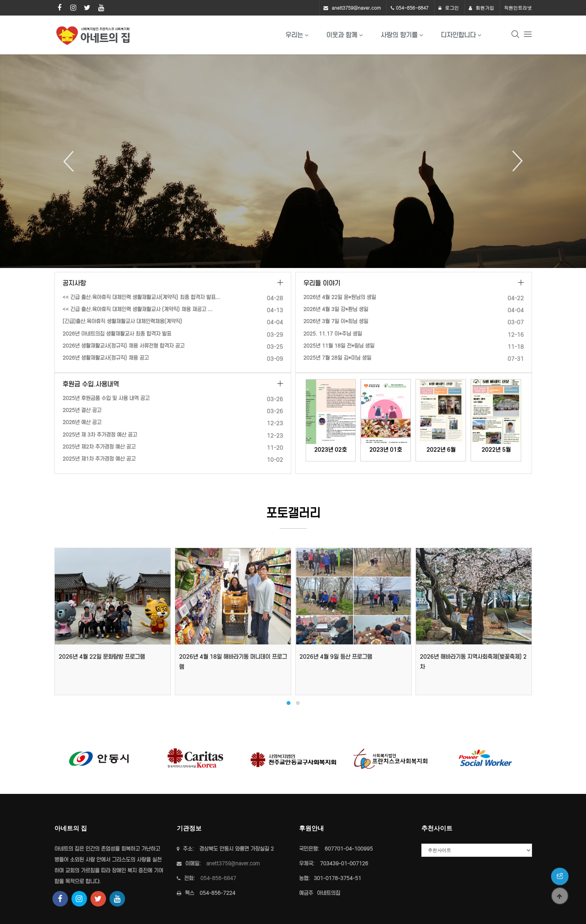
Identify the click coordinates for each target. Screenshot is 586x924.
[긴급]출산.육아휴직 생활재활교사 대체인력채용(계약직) (122, 321)
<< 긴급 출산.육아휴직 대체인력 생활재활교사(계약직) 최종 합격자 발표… (142, 297)
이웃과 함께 (342, 35)
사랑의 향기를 (399, 35)
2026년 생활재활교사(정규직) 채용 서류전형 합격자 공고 (123, 346)
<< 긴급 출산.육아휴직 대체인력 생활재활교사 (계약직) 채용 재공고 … (138, 309)
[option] (293, 161)
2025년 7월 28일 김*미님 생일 (337, 358)
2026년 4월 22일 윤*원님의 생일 (340, 297)
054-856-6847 (412, 8)
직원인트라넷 (518, 8)
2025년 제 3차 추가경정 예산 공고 (100, 435)
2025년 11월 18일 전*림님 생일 (339, 346)
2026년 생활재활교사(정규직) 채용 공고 (106, 358)
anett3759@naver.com (356, 8)
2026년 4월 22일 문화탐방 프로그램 (102, 657)
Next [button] (515, 161)
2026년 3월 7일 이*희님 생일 (336, 321)
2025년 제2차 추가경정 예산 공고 (99, 447)
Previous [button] (71, 161)
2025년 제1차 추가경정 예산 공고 (99, 459)
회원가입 (482, 8)
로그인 (449, 8)
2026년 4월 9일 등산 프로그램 (336, 657)
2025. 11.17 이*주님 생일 (333, 334)
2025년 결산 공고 (82, 410)
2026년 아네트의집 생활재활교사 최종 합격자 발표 (117, 334)
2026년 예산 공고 (82, 422)
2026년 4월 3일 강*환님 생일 (336, 309)
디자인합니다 (458, 35)
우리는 (294, 35)
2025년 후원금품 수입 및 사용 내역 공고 (106, 398)
